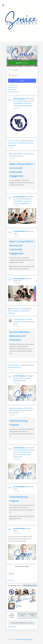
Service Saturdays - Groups (22, 146)
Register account (22, 63)
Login (22, 81)
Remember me (14, 85)
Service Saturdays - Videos (30, 117)
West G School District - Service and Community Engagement (24, 169)
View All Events (12, 158)
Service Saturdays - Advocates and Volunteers (20, 401)
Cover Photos (19, 166)
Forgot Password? (12, 89)
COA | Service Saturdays (24, 639)
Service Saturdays (19, 164)
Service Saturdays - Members (22, 98)
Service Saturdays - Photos (14, 117)
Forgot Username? (12, 87)
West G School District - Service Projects (21, 219)
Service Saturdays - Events (12, 147)
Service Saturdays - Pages (32, 146)
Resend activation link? (14, 92)
